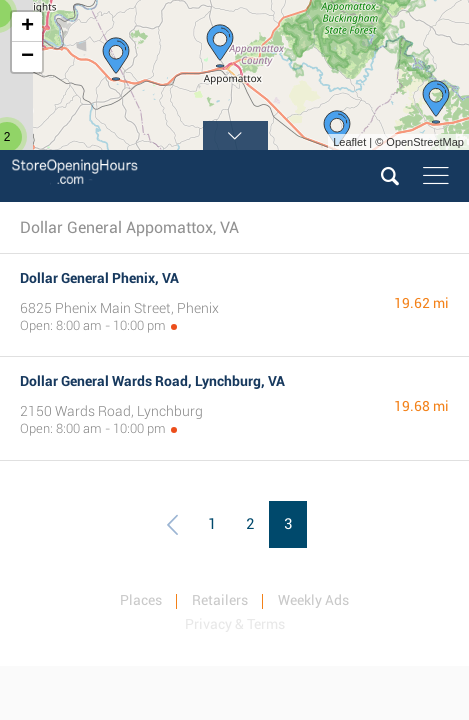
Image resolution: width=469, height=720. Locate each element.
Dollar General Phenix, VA (99, 278)
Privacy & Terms (235, 624)
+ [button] (27, 27)
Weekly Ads (313, 600)
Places (141, 600)
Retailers (220, 600)
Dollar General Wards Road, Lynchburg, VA (152, 381)
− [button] (27, 57)
